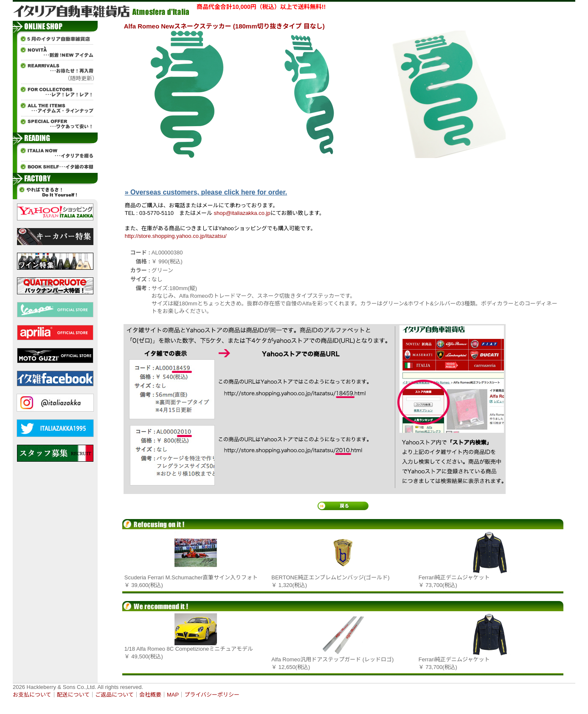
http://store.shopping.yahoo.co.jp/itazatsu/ (176, 236)
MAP (173, 695)
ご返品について (114, 695)
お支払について (32, 695)
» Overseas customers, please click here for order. (206, 192)
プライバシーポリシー (212, 695)
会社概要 (150, 695)
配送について (73, 695)
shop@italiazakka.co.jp (242, 213)
